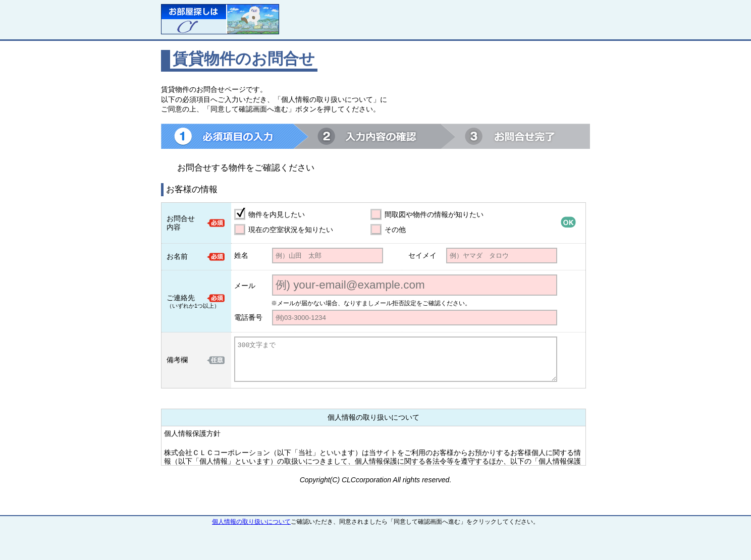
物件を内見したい (277, 214)
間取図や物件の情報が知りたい (434, 214)
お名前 (177, 256)
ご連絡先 (181, 298)
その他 (395, 230)
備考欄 (177, 360)
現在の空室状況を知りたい (291, 230)
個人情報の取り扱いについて (251, 522)
